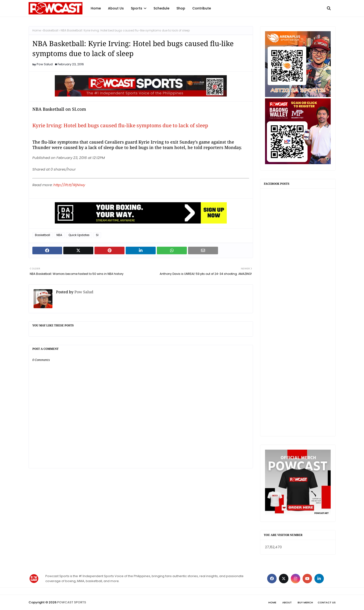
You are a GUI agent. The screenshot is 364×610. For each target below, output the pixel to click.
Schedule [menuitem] (161, 8)
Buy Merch (305, 602)
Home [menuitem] (96, 8)
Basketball (51, 30)
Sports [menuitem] (137, 8)
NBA (59, 235)
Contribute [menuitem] (202, 8)
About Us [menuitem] (116, 8)
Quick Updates (79, 235)
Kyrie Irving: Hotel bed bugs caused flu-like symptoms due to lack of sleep (120, 125)
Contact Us (327, 602)
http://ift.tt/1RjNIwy (69, 185)
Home (37, 30)
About (287, 602)
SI (97, 235)
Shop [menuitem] (181, 8)
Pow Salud (45, 64)
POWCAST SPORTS (72, 602)
